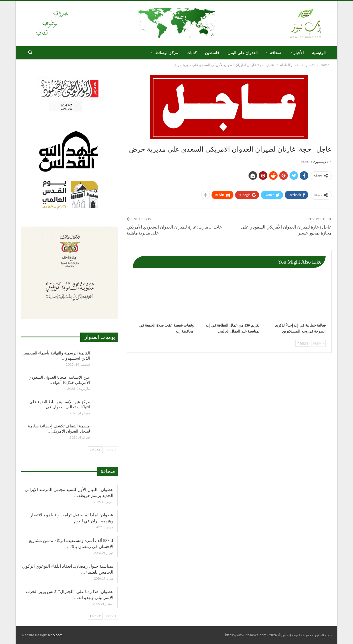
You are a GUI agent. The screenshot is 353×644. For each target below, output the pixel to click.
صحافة (276, 53)
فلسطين (212, 53)
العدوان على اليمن (243, 53)
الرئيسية (319, 53)
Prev (318, 343)
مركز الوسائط (167, 53)
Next (303, 343)
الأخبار (299, 53)
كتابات (192, 53)
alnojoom (55, 635)
